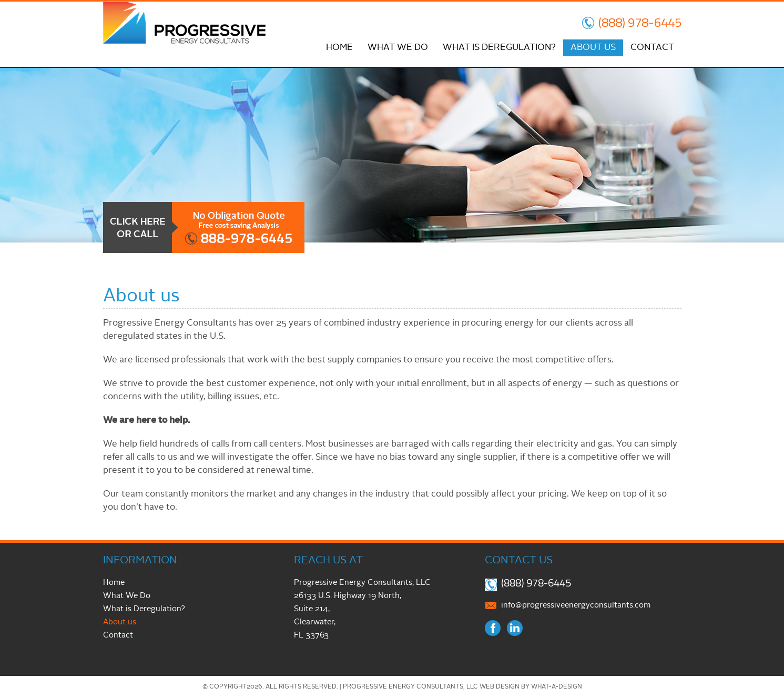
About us (593, 48)
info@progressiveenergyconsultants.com (576, 606)
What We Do (398, 48)
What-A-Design (557, 687)
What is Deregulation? (499, 48)
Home (339, 48)
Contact (652, 48)
